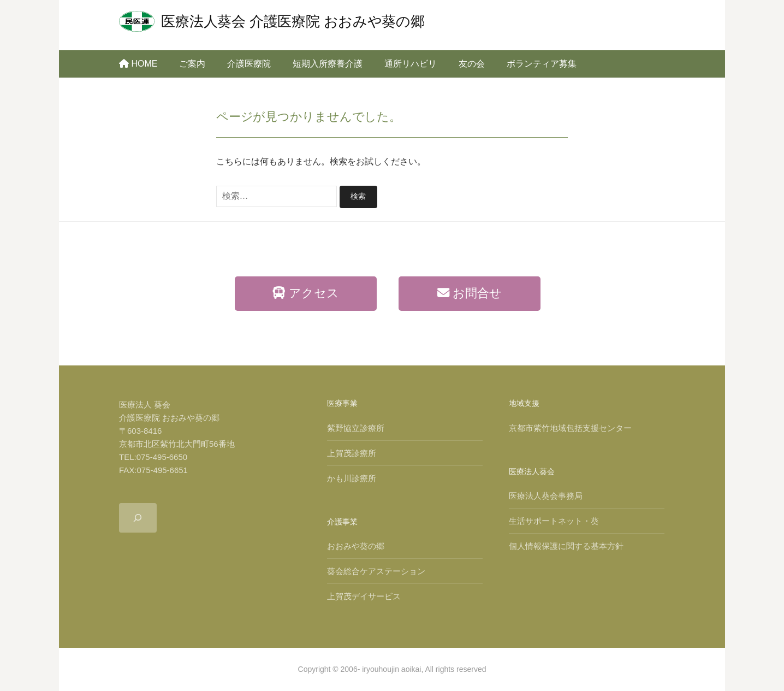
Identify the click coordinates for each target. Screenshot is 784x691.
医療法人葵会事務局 (546, 495)
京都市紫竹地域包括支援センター (570, 427)
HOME (138, 64)
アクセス (305, 293)
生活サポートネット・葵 (554, 520)
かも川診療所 (352, 478)
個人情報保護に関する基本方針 (566, 545)
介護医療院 (249, 64)
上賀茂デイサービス (364, 596)
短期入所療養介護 (328, 64)
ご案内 (192, 64)
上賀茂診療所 (352, 453)
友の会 (472, 64)
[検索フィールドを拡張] (138, 517)
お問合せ (470, 293)
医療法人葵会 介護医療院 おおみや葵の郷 (293, 21)
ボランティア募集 (542, 64)
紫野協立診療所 (356, 427)
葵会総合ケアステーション (376, 571)
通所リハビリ (411, 64)
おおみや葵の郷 (356, 545)
